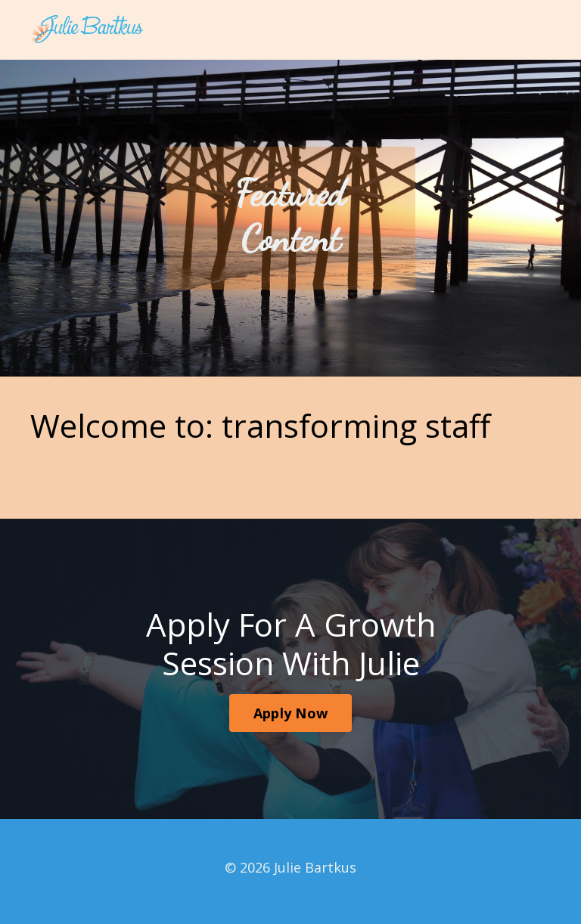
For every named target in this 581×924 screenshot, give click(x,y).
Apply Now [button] (290, 713)
